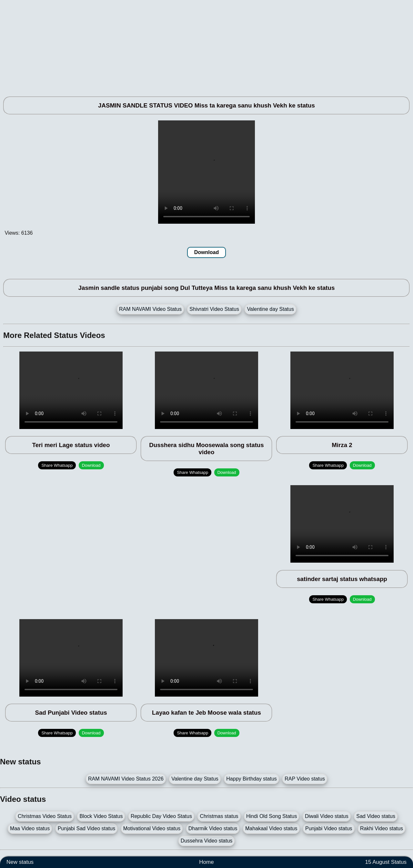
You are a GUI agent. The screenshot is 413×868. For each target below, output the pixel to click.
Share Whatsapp (57, 465)
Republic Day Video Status (161, 816)
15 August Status (386, 862)
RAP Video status (305, 779)
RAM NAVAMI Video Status (150, 309)
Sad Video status (376, 816)
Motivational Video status (152, 828)
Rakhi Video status (382, 828)
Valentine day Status (270, 309)
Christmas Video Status (45, 816)
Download (206, 252)
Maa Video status (30, 828)
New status (20, 862)
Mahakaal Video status (271, 828)
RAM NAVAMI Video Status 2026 (126, 779)
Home (206, 862)
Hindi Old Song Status (272, 816)
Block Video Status (101, 816)
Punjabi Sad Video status (87, 828)
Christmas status (219, 816)
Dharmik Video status (213, 828)
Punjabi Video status (329, 828)
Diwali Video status (327, 816)
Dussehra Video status (207, 841)
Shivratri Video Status (214, 309)
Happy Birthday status (252, 779)
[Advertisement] (194, 45)
